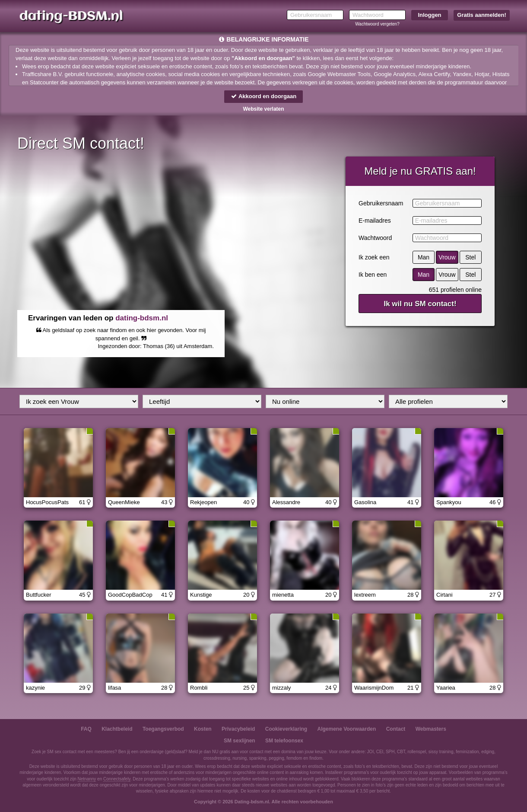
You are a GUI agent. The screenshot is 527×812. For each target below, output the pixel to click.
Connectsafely (117, 779)
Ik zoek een (374, 257)
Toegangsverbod (163, 729)
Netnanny (87, 779)
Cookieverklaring (286, 729)
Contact (396, 729)
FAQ (86, 729)
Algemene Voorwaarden (346, 729)
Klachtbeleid (117, 729)
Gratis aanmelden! (481, 15)
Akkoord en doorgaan (263, 96)
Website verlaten (263, 109)
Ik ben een (373, 275)
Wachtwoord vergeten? (377, 24)
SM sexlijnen (240, 741)
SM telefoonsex (284, 741)
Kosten (203, 729)
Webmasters (431, 729)
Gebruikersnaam (381, 203)
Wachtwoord (375, 238)
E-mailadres (375, 221)
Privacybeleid (238, 729)
